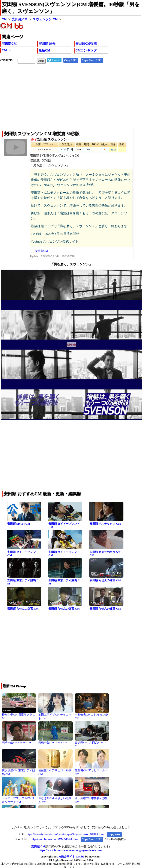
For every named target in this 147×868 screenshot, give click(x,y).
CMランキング (86, 50)
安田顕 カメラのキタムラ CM (105, 554)
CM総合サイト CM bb (70, 857)
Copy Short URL (92, 60)
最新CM (44, 50)
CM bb (6, 50)
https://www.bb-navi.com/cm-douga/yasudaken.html (71, 850)
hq (112, 150)
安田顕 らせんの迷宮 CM (105, 580)
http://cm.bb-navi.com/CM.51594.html (55, 839)
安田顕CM (9, 44)
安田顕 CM (20, 19)
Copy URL (71, 60)
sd (115, 150)
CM (4, 19)
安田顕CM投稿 (86, 44)
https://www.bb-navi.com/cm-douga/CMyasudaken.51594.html (65, 834)
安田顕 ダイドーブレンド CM (64, 525)
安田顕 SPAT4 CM (19, 524)
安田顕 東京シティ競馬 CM (23, 582)
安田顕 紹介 (47, 44)
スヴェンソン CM (45, 19)
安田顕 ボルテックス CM (105, 524)
